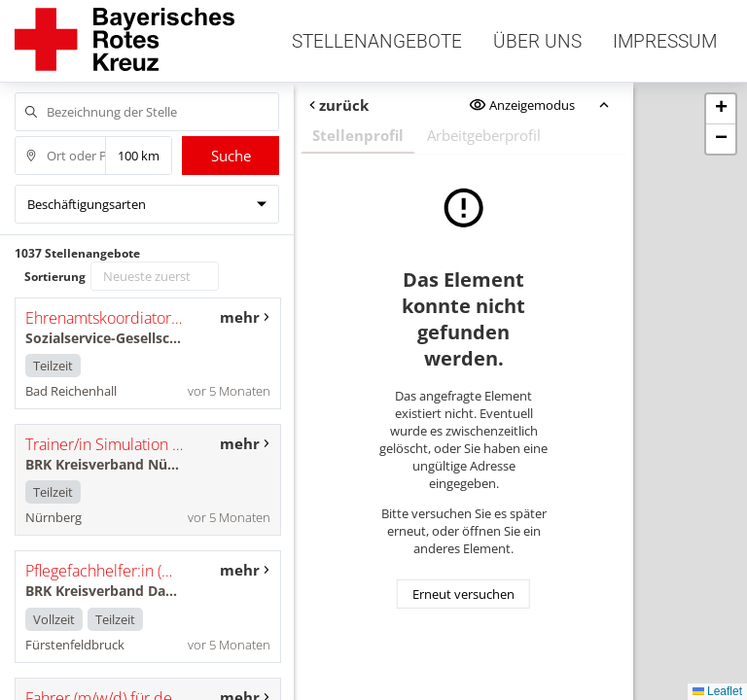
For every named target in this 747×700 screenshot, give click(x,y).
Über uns (537, 41)
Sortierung (55, 277)
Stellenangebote (377, 41)
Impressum (665, 41)
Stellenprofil (358, 135)
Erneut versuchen (463, 594)
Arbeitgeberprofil (484, 135)
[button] (721, 109)
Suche (231, 156)
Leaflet (717, 691)
